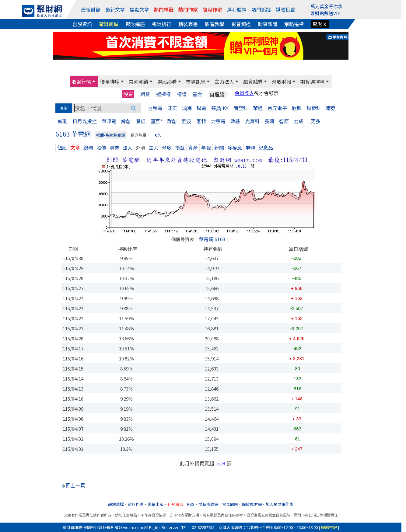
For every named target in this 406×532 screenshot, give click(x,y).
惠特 (201, 121)
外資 (141, 148)
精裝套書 (188, 24)
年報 (206, 148)
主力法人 (224, 82)
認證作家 (136, 504)
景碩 (141, 121)
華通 (258, 108)
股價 (101, 148)
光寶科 (252, 121)
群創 (172, 121)
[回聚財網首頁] (42, 11)
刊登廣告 (175, 504)
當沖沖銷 (138, 82)
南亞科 (241, 108)
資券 (114, 148)
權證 (182, 94)
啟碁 (235, 121)
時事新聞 (268, 24)
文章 (75, 148)
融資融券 (253, 82)
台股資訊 (82, 24)
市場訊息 (196, 82)
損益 (180, 148)
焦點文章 (139, 9)
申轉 (250, 148)
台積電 (155, 108)
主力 (154, 148)
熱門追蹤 (261, 9)
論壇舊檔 (116, 504)
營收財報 (282, 82)
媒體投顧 (285, 9)
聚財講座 (135, 24)
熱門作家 (188, 9)
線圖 (88, 148)
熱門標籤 (164, 9)
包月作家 (212, 9)
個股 (62, 148)
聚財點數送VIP (325, 13)
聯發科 (314, 108)
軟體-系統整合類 (111, 135)
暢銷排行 (162, 24)
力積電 (218, 121)
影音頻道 (241, 24)
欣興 (297, 108)
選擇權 (163, 94)
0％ (158, 135)
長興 (269, 121)
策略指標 (294, 24)
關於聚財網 (252, 504)
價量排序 (110, 82)
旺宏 (172, 108)
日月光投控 (85, 121)
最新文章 (115, 9)
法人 (128, 148)
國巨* (156, 121)
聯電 (201, 108)
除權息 (235, 148)
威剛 (63, 121)
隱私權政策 (208, 504)
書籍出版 (156, 504)
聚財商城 (109, 24)
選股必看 (167, 82)
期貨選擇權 (313, 82)
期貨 (145, 94)
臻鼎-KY (220, 108)
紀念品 (266, 148)
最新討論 (91, 9)
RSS (191, 504)
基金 (198, 94)
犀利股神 (237, 9)
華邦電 (109, 121)
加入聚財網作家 (280, 504)
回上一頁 (75, 485)
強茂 (187, 121)
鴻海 (187, 108)
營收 (167, 148)
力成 (299, 121)
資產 (193, 148)
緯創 (126, 121)
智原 (284, 121)
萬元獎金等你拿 (326, 6)
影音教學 (215, 24)
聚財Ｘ (320, 24)
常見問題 (230, 504)
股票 (128, 94)
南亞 (331, 108)
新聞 (219, 148)
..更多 (314, 121)
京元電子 (277, 108)
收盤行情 (81, 82)
